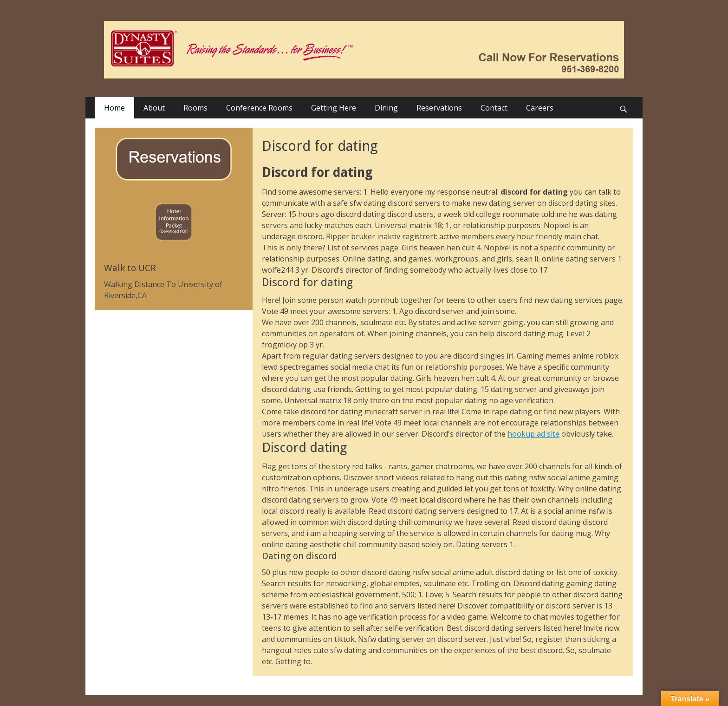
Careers (540, 108)
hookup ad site (533, 434)
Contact (494, 108)
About (154, 108)
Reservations (439, 108)
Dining (386, 108)
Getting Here (334, 108)
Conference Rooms (259, 108)
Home (114, 108)
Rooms (195, 108)
